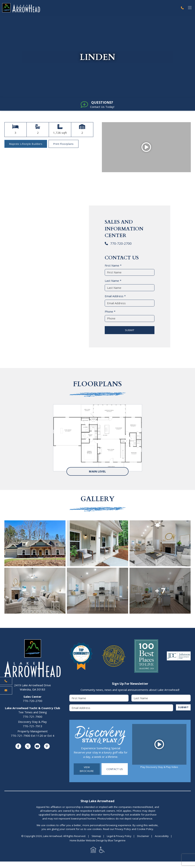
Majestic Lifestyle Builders (26, 144)
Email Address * (115, 297)
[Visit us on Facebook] (18, 747)
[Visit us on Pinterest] (47, 747)
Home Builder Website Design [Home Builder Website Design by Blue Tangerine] (87, 841)
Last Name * (113, 281)
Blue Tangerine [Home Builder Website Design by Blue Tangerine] (117, 841)
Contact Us (115, 770)
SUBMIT (130, 331)
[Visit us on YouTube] (37, 747)
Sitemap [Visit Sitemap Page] (96, 837)
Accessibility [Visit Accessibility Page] (162, 837)
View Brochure (87, 770)
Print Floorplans (64, 144)
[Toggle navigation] (190, 8)
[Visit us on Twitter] (28, 747)
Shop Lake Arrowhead (97, 802)
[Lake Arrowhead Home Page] (89, 8)
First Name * (113, 266)
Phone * (110, 312)
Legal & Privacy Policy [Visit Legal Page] (119, 837)
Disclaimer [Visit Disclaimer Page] (143, 837)
